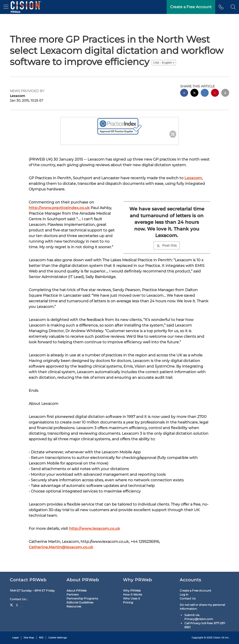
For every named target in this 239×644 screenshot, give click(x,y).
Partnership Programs (82, 598)
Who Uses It (132, 598)
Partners (73, 594)
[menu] (6, 7)
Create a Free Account (195, 591)
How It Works (133, 594)
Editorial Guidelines (80, 602)
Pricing (128, 602)
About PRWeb (77, 591)
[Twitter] (12, 605)
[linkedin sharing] (205, 93)
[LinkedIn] (22, 605)
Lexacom (193, 178)
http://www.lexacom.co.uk (95, 529)
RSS (41, 638)
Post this (167, 245)
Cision (217, 638)
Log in (184, 594)
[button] (233, 7)
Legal (15, 638)
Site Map (29, 638)
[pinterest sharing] (215, 93)
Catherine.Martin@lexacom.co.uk (61, 547)
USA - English (164, 63)
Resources (74, 606)
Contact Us (19, 599)
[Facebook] (17, 605)
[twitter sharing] (194, 93)
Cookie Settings (58, 638)
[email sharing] (225, 93)
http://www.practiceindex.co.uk (59, 208)
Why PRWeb (132, 591)
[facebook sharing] (184, 93)
